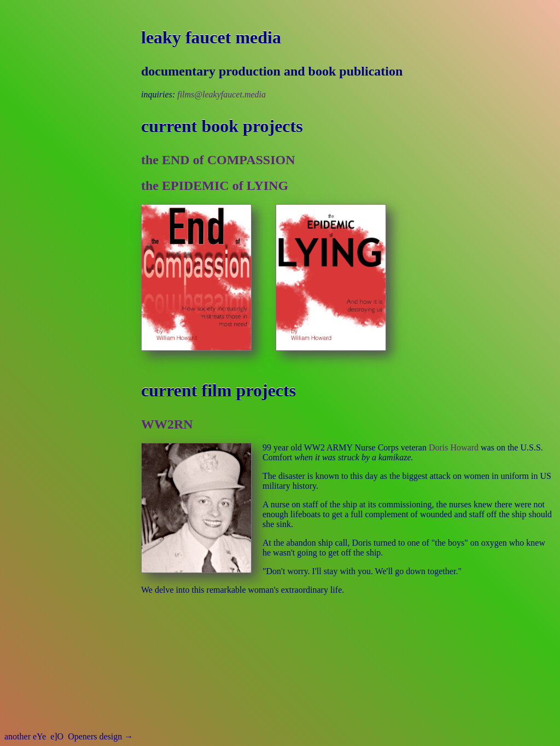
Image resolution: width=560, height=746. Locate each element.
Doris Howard (454, 447)
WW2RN (167, 424)
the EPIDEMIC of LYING (215, 186)
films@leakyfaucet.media (221, 94)
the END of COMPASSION (218, 160)
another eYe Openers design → (69, 736)
